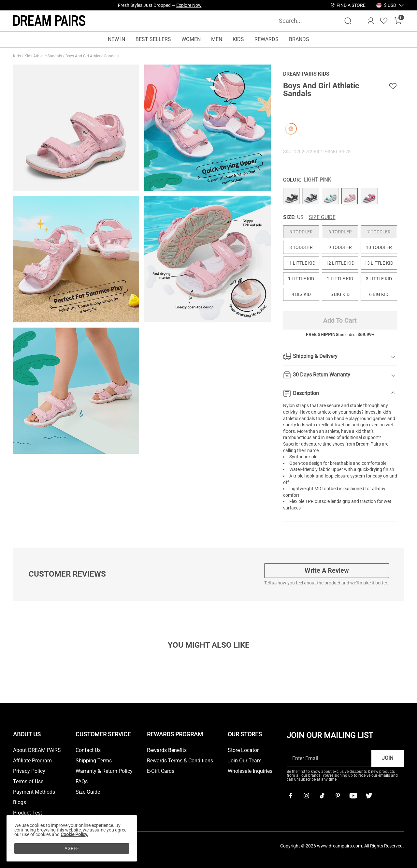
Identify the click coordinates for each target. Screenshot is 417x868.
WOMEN (191, 39)
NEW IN (116, 39)
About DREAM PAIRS (37, 750)
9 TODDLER (340, 247)
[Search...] (311, 21)
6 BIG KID (379, 294)
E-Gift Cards (161, 771)
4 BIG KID (301, 294)
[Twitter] (369, 796)
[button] (390, 5)
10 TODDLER (379, 247)
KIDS (238, 39)
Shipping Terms (94, 761)
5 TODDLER (301, 232)
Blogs (20, 802)
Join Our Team (245, 761)
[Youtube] (353, 796)
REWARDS (266, 39)
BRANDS (299, 39)
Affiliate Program (32, 761)
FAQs (82, 782)
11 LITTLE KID (301, 263)
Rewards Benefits (167, 750)
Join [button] (388, 758)
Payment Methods (34, 792)
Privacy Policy (29, 771)
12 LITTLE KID (340, 263)
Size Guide (322, 217)
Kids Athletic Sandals (44, 56)
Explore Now (189, 5)
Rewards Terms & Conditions (180, 761)
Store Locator (243, 750)
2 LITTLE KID (340, 279)
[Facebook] (291, 796)
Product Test (28, 813)
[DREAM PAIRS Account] (371, 21)
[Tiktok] (322, 796)
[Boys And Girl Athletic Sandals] (292, 196)
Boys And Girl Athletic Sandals (93, 56)
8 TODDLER (301, 247)
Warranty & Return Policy (104, 771)
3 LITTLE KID (379, 279)
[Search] (348, 21)
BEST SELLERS (153, 39)
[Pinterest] (338, 796)
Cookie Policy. (74, 834)
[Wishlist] (384, 21)
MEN (217, 39)
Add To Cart (340, 320)
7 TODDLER (379, 232)
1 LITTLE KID (301, 279)
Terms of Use (28, 782)
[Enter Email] (329, 758)
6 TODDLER (340, 232)
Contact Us (88, 750)
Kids (17, 56)
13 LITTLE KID (379, 263)
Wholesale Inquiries (250, 771)
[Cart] (398, 21)
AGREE (72, 848)
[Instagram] (306, 796)
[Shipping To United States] (386, 5)
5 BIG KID (340, 294)
